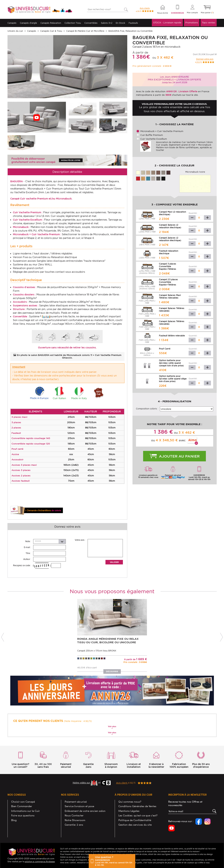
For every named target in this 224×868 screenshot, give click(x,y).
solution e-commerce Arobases (40, 861)
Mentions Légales (129, 811)
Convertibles (91, 23)
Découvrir (112, 671)
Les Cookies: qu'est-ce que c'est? (138, 815)
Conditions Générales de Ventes (137, 806)
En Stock (120, 23)
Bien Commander (22, 806)
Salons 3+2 (107, 23)
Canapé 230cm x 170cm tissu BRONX (97, 651)
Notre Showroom (75, 820)
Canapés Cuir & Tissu (51, 31)
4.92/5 (134, 783)
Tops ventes (208, 23)
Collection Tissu (73, 23)
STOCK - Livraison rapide (167, 23)
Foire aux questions (23, 815)
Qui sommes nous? (130, 802)
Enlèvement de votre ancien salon (85, 811)
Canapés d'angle (28, 23)
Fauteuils (133, 23)
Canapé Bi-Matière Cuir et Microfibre (85, 31)
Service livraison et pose (79, 806)
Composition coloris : (147, 409)
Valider (114, 562)
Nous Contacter (74, 815)
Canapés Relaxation (51, 23)
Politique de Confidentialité (135, 820)
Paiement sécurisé (76, 802)
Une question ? (114, 861)
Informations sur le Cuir (25, 811)
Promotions (192, 23)
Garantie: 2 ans (74, 825)
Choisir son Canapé (23, 802)
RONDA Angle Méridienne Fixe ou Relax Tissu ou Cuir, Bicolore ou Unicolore (108, 641)
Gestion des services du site (135, 825)
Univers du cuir (15, 31)
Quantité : (193, 213)
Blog (14, 820)
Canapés (12, 23)
